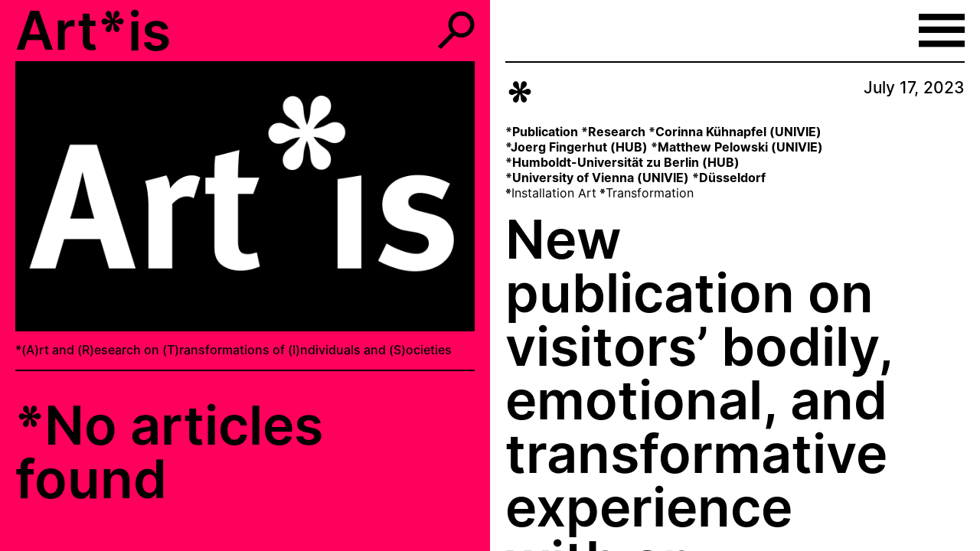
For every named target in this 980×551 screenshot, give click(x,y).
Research (617, 132)
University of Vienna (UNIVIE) (601, 178)
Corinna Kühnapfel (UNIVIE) (738, 132)
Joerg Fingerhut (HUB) (579, 147)
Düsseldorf (732, 178)
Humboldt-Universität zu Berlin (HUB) (626, 162)
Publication (545, 132)
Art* (71, 31)
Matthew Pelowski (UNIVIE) (740, 147)
